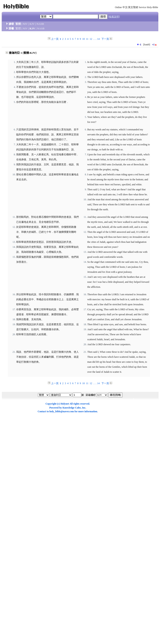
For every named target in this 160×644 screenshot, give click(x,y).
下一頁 (105, 39)
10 (84, 39)
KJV (32, 24)
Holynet (65, 404)
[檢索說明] (114, 17)
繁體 (18, 24)
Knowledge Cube (72, 408)
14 (98, 39)
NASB (40, 24)
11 (87, 39)
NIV (25, 24)
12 (91, 39)
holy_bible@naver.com (62, 411)
